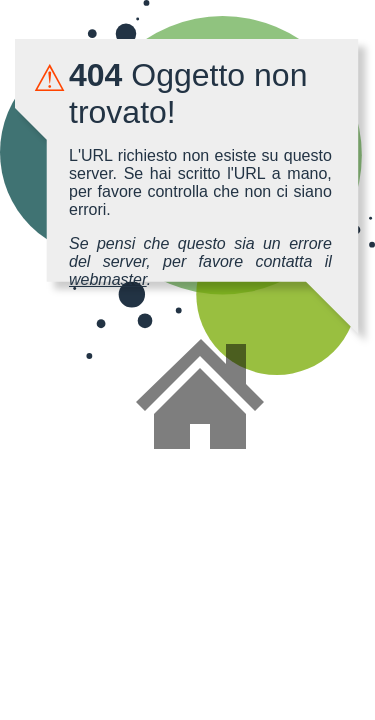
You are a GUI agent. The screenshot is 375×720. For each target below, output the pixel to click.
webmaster (108, 279)
